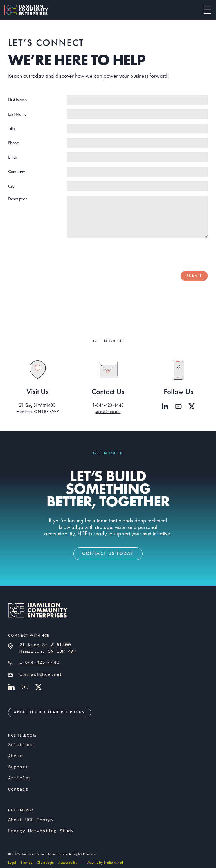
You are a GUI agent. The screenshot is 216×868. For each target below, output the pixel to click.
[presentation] (165, 253)
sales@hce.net (108, 411)
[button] (208, 10)
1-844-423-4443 (108, 405)
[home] (26, 10)
